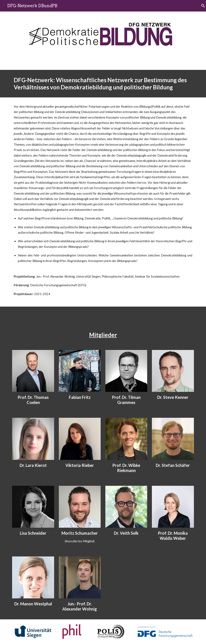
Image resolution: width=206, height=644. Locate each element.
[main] (103, 84)
